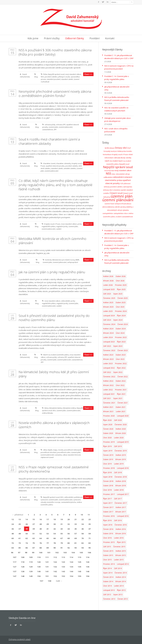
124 (71, 562)
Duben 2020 (108, 433)
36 (13, 528)
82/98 (107, 148)
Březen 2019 (121, 459)
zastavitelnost (48, 129)
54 (55, 533)
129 (31, 566)
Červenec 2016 (121, 524)
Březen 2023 (108, 359)
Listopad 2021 (109, 394)
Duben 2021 (121, 407)
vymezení (77, 499)
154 (71, 576)
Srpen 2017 (108, 503)
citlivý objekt (48, 449)
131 (47, 566)
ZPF (55, 129)
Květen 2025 (108, 302)
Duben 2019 (108, 459)
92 (69, 547)
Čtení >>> (88, 74)
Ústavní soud (116, 193)
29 (12, 318)
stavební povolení (54, 79)
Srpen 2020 (108, 424)
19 (62, 519)
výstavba (58, 454)
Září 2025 (107, 293)
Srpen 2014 (108, 572)
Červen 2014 (108, 577)
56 (69, 533)
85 (20, 547)
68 (69, 538)
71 (90, 538)
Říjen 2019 (107, 446)
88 (41, 547)
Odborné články (75, 38)
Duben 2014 (108, 581)
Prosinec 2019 (109, 442)
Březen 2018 (121, 485)
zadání (59, 229)
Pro (12, 50)
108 (23, 557)
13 (12, 142)
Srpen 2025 (118, 293)
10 (82, 514)
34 (83, 524)
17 (48, 519)
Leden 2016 (119, 537)
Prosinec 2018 (109, 468)
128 (23, 566)
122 (55, 562)
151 (47, 576)
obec (114, 174)
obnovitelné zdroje (123, 174)
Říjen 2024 (121, 315)
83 (90, 543)
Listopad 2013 (109, 590)
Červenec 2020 (121, 424)
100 (41, 552)
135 (79, 566)
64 (41, 538)
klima (46, 408)
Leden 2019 (119, 463)
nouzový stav (109, 170)
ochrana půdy (50, 124)
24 (13, 524)
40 (41, 528)
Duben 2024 (121, 328)
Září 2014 (118, 568)
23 (90, 519)
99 (33, 552)
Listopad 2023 (109, 341)
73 (20, 543)
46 (83, 528)
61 (20, 538)
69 (76, 538)
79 (62, 543)
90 (55, 547)
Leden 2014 (119, 585)
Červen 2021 (123, 402)
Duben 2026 (121, 276)
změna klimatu (47, 413)
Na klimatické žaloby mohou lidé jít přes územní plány (54, 374)
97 (19, 552)
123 (63, 562)
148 (23, 576)
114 (71, 557)
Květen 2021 (108, 407)
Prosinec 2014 (109, 564)
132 (55, 566)
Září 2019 (118, 446)
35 (90, 524)
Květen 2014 (121, 577)
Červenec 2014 (121, 572)
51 (34, 533)
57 (76, 533)
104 (73, 552)
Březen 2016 (121, 533)
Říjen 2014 (107, 568)
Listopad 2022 (109, 367)
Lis (12, 315)
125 (79, 562)
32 (69, 524)
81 (76, 543)
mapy (55, 449)
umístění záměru (70, 168)
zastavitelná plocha (69, 502)
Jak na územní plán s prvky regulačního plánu (52, 272)
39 (34, 528)
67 (62, 538)
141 (47, 571)
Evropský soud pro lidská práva (115, 151)
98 (26, 552)
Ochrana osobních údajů (20, 639)
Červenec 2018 (121, 476)
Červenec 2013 (109, 598)
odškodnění (108, 177)
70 (83, 538)
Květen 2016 (121, 529)
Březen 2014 (121, 581)
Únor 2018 (107, 490)
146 (88, 571)
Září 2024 (107, 320)
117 (15, 562)
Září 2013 (107, 594)
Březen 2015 (121, 555)
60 (13, 538)
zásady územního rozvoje (50, 502)
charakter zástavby (64, 163)
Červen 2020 (108, 428)
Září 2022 (107, 372)
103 (65, 552)
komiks (129, 151)
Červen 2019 (108, 455)
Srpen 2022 (118, 372)
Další (59, 580)
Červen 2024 (123, 324)
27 (34, 524)
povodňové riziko (64, 452)
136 (88, 566)
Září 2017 (118, 498)
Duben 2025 (121, 302)
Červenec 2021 (109, 402)
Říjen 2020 (107, 420)
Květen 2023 (108, 354)
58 (83, 533)
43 (62, 528)
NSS (42, 76)
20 (69, 519)
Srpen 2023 (118, 346)
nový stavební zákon (73, 74)
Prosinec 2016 (109, 516)
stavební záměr (67, 79)
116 (88, 557)
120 (39, 562)
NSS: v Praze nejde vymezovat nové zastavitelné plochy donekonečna (54, 469)
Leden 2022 (108, 389)
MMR (77, 259)
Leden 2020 (119, 437)
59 (90, 533)
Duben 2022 (121, 381)
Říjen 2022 (121, 367)
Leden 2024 (108, 337)
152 (55, 576)
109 (31, 557)
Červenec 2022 (109, 376)
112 (55, 557)
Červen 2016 (108, 529)
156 (88, 576)
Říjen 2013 (121, 590)
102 (57, 552)
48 (13, 533)
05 (12, 183)
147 (15, 576)
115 (79, 557)
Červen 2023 (123, 350)
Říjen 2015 (121, 542)
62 (27, 538)
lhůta (45, 74)
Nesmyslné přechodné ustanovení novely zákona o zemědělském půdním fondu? (55, 93)
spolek (123, 190)
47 (90, 528)
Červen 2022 (123, 376)
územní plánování (66, 127)
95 (90, 547)
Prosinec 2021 (121, 389)
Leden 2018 (119, 490)
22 (12, 469)
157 (41, 580)
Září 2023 (107, 346)
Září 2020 (118, 420)
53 (48, 533)
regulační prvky (62, 226)
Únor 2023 (120, 359)
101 (49, 552)
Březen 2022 (108, 385)
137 (15, 571)
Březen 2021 (108, 411)
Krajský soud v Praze (52, 224)
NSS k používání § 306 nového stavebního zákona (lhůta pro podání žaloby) (55, 52)
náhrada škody (120, 157)
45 (76, 528)
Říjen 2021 (121, 394)
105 (81, 552)
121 (47, 562)
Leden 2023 (108, 363)
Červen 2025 (123, 298)
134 (71, 566)
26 (27, 524)
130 (39, 566)
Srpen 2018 (108, 476)
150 (39, 576)
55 (62, 533)
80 (69, 543)
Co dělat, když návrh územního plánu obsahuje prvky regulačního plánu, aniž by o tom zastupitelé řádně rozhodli (56, 184)
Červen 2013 (123, 598)
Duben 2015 (108, 555)
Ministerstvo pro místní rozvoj (64, 259)
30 (55, 524)
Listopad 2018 (123, 468)
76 (41, 543)
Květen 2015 (121, 551)
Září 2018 (118, 472)
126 (88, 562)
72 (13, 543)
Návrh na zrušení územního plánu (56, 354)
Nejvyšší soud (124, 164)
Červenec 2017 (121, 503)
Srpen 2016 (108, 524)
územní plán (53, 127)
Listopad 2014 (123, 564)
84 (13, 547)
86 (27, 547)
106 (89, 552)
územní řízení (109, 203)
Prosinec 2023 (121, 337)
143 (63, 571)
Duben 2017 (108, 511)
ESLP (129, 148)
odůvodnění (66, 301)
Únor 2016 (107, 537)
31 (62, 524)
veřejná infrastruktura (123, 203)
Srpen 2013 (118, 594)
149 (31, 576)
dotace (112, 148)
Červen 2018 (108, 481)
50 (27, 533)
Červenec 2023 (109, 350)
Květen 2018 (121, 481)
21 (76, 519)
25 (20, 524)
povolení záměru (51, 76)
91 (62, 547)
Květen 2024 (108, 328)
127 (15, 566)
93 (76, 547)
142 (55, 571)
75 (34, 543)
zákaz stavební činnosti (72, 454)
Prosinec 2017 (109, 494)
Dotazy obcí (121, 147)
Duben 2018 (108, 485)
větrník (117, 207)
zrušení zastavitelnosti (124, 216)
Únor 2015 (107, 559)
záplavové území (47, 457)
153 (63, 576)
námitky (129, 157)
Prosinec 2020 (109, 415)
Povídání (95, 38)
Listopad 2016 (123, 516)
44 (69, 528)
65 (48, 538)
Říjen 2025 (121, 289)
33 (76, 524)
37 (20, 528)
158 (50, 580)
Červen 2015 (108, 551)
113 (63, 557)
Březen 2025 (108, 306)
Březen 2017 (121, 511)
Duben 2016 (108, 533)
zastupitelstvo (108, 213)
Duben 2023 (121, 354)
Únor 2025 (120, 306)
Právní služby (52, 38)
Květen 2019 (121, 455)
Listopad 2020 (123, 415)
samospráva (128, 186)
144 (71, 571)
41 (48, 528)
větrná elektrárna (108, 207)
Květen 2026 (108, 276)
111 (47, 557)
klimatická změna (69, 408)
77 (48, 543)
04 (12, 241)
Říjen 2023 (121, 341)
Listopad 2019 (123, 442)
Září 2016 (118, 520)
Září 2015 (107, 546)
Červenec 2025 (109, 298)
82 (83, 543)
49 (20, 533)
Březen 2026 (108, 280)
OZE (122, 183)
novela (61, 449)
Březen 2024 (108, 333)
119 (31, 562)
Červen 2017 (108, 507)
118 (23, 562)
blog (36, 76)
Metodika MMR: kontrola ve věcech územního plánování (52, 240)
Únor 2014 (107, 585)
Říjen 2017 (107, 498)
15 (12, 52)
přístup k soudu (64, 76)
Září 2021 (107, 398)
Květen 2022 (108, 381)
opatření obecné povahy (55, 166)
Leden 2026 (108, 285)
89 (48, 547)
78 (55, 543)
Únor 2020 (107, 437)
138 (23, 571)
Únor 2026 (120, 280)
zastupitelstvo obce (121, 213)
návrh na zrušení (111, 160)
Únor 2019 (107, 463)
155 (79, 576)
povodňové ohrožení (49, 452)
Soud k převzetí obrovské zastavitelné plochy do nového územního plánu (54, 317)
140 (39, 571)
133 (63, 566)
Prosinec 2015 (109, 542)
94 (83, 547)
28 (12, 374)
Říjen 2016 (107, 520)
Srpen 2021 (118, 398)
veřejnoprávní (73, 262)
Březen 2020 (121, 433)
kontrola (48, 259)
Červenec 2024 (109, 324)
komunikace (107, 154)
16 (41, 519)
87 (34, 547)
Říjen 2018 (107, 472)
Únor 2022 (120, 385)
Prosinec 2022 (121, 363)
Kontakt (110, 38)
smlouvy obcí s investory (112, 190)
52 (41, 533)
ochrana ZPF (61, 124)
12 (13, 519)
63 (34, 538)
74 (27, 543)
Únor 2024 (120, 333)
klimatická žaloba (56, 408)
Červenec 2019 (121, 450)
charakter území (49, 163)
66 (55, 538)
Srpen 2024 (118, 320)
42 (55, 528)
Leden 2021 (121, 411)
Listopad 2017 (123, 494)
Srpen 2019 (108, 450)
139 (31, 571)
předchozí (18, 514)
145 (79, 571)
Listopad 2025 (109, 289)
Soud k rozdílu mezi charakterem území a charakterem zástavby (49, 141)
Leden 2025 (108, 311)
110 (39, 557)
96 (12, 552)
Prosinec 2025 (121, 285)
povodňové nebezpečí (73, 449)
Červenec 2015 (119, 546)
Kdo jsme (33, 38)
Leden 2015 (119, 559)
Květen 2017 (121, 507)
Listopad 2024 (109, 315)
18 (55, 519)
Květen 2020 (121, 428)
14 (12, 94)
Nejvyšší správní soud (56, 74)
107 (15, 557)
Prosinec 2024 (121, 311)
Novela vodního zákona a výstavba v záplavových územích (54, 424)
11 (89, 514)
